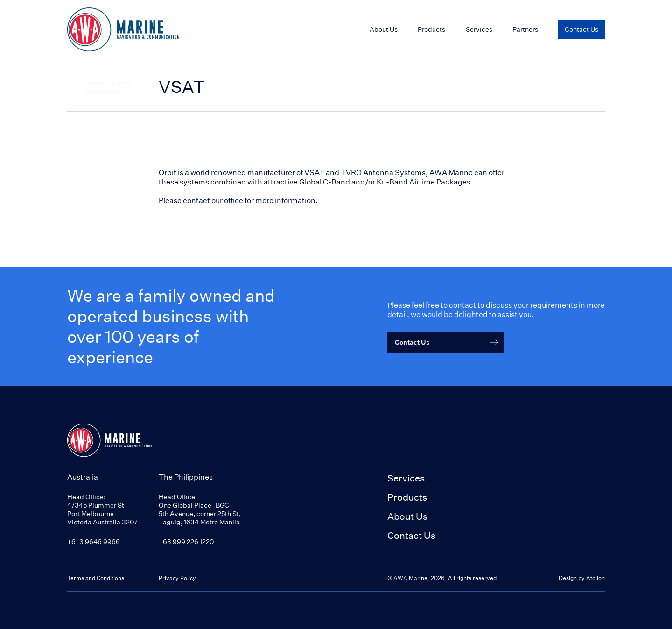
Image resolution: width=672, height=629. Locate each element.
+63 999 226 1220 (186, 541)
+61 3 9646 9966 (94, 541)
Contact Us (411, 535)
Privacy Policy (177, 578)
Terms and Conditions (96, 578)
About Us (407, 516)
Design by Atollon (582, 578)
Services (406, 478)
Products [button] (407, 497)
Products (431, 29)
